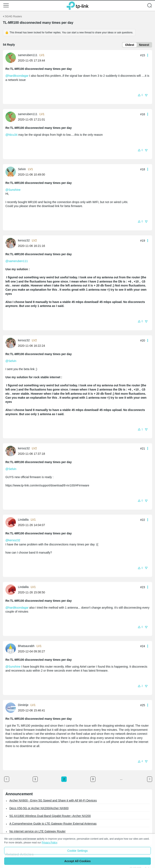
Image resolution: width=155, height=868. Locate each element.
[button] (6, 5)
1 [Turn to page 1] (35, 779)
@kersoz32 (13, 540)
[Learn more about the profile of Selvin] (12, 171)
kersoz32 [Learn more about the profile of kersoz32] (24, 240)
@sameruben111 (17, 261)
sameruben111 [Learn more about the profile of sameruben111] (28, 55)
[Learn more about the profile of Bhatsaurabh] (12, 648)
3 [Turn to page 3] (93, 779)
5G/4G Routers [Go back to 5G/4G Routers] (13, 16)
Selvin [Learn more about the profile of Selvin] (22, 169)
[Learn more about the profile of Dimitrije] (12, 707)
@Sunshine (13, 190)
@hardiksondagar (17, 76)
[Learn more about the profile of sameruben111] (12, 58)
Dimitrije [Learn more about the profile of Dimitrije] (23, 705)
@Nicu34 (11, 135)
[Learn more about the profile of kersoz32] (12, 243)
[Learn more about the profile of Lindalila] (12, 522)
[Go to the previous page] (7, 779)
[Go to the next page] (150, 779)
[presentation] (11, 58)
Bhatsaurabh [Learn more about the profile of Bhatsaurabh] (26, 646)
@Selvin (11, 361)
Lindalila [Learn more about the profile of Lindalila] (23, 520)
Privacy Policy (49, 843)
